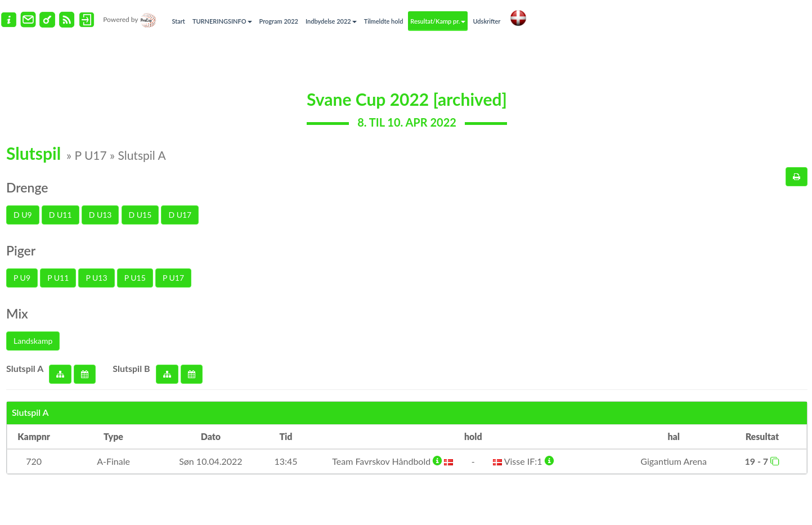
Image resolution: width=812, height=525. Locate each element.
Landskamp (33, 341)
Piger (21, 250)
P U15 (135, 278)
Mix (17, 313)
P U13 (96, 278)
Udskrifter (486, 21)
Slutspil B (131, 368)
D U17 (180, 215)
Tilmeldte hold (384, 21)
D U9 (23, 215)
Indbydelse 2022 (331, 21)
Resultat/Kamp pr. (438, 21)
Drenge (27, 187)
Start (179, 21)
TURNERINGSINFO (222, 21)
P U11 (58, 278)
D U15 (140, 215)
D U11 (60, 215)
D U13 (100, 215)
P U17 (173, 278)
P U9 (22, 278)
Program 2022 (279, 21)
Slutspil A (25, 368)
